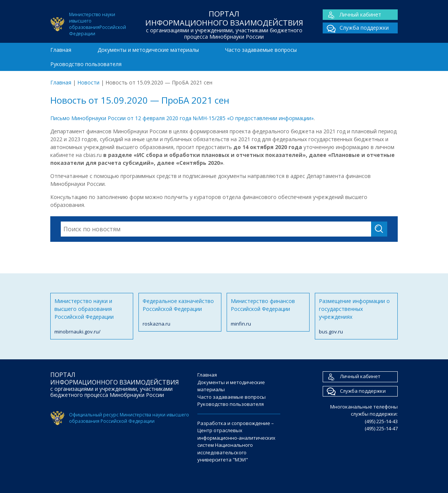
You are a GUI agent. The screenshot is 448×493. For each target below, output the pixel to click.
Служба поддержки (356, 28)
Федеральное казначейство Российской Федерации (180, 313)
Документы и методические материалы (148, 50)
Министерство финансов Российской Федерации (268, 313)
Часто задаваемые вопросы (261, 50)
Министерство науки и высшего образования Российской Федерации (92, 317)
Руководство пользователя (86, 64)
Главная (61, 50)
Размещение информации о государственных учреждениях (356, 317)
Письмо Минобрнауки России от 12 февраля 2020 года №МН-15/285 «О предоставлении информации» (182, 118)
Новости (88, 82)
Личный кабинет (352, 15)
